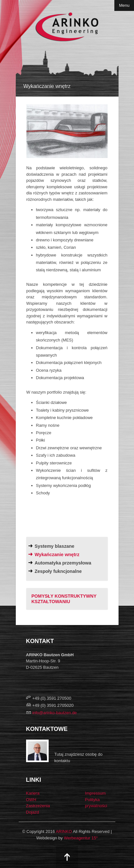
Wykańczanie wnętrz (57, 555)
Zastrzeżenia (38, 806)
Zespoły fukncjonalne (58, 571)
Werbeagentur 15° (81, 838)
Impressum (95, 793)
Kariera (33, 793)
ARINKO (64, 831)
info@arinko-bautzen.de (54, 713)
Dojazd (33, 812)
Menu (124, 5)
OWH (31, 800)
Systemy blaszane (55, 546)
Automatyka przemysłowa (63, 563)
